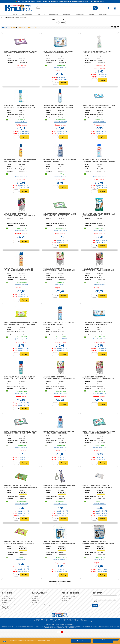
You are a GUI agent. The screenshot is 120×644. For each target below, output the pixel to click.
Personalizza (81, 641)
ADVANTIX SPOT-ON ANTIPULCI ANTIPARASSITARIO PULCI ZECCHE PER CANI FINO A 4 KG (59, 271)
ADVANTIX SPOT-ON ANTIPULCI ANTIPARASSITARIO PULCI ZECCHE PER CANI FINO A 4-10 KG (59, 379)
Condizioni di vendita (69, 597)
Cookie (5, 641)
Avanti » (63, 23)
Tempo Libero (107, 15)
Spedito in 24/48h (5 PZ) (21, 560)
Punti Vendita (7, 601)
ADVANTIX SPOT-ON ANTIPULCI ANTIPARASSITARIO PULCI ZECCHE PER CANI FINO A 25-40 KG (98, 271)
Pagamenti (36, 597)
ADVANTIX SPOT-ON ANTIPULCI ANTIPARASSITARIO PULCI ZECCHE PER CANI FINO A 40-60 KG (20, 216)
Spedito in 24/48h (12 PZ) (21, 394)
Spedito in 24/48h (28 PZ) (60, 231)
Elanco (21, 222)
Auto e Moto (39, 15)
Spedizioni (36, 601)
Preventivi (36, 599)
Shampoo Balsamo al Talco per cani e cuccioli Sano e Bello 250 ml (59, 433)
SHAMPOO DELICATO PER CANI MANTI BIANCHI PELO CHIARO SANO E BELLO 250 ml (99, 161)
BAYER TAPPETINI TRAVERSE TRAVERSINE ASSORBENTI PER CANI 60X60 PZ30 (97, 324)
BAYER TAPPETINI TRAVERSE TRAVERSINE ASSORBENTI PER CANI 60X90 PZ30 (58, 53)
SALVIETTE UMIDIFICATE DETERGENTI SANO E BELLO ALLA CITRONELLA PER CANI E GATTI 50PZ (21, 325)
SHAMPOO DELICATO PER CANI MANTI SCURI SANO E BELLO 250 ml (60, 161)
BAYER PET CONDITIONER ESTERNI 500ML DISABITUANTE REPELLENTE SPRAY (97, 53)
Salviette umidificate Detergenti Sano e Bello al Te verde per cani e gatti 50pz (21, 433)
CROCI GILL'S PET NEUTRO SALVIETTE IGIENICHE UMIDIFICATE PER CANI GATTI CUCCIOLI (97, 488)
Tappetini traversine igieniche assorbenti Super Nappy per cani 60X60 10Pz (59, 544)
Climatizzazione (67, 15)
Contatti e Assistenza (9, 599)
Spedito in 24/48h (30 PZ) (99, 123)
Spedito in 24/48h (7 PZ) (21, 123)
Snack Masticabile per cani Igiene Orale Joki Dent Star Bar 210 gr (99, 216)
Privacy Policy (67, 599)
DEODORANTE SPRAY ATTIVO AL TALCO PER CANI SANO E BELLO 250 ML (59, 324)
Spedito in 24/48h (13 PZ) (99, 285)
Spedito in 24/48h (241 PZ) (60, 560)
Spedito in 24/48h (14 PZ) (60, 394)
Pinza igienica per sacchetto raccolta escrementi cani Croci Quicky (59, 487)
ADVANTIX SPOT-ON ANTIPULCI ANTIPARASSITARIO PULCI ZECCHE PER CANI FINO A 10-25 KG (98, 379)
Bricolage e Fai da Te (24, 15)
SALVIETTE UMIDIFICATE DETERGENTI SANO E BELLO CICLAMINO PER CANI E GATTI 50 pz (21, 53)
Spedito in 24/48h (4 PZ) (99, 231)
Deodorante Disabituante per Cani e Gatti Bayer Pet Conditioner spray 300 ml (20, 108)
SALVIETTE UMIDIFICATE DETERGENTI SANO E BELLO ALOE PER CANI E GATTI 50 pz (60, 216)
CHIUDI (115, 640)
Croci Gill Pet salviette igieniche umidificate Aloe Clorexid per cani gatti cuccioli (21, 488)
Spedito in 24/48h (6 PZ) (21, 340)
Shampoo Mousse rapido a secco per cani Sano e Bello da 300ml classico (58, 107)
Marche (5, 604)
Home (11, 15)
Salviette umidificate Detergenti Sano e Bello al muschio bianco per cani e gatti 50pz (99, 434)
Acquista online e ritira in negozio (43, 606)
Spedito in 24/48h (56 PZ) (60, 504)
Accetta (103, 640)
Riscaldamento (82, 15)
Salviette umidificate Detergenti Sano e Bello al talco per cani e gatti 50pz (99, 107)
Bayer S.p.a (22, 59)
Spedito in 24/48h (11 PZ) (21, 177)
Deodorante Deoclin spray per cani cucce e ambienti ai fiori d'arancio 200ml (19, 271)
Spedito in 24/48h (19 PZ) (21, 285)
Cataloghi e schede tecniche (11, 606)
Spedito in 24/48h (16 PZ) (60, 340)
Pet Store (94, 15)
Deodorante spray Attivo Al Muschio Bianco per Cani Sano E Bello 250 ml (20, 379)
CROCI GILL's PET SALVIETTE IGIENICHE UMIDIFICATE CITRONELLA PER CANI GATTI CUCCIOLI (20, 544)
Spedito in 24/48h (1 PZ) (60, 68)
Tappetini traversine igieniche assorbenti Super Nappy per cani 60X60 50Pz (98, 544)
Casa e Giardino (53, 15)
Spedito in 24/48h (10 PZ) (60, 123)
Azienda (5, 597)
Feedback (36, 604)
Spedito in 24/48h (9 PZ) (60, 177)
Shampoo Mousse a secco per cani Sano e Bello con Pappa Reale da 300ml (21, 161)
